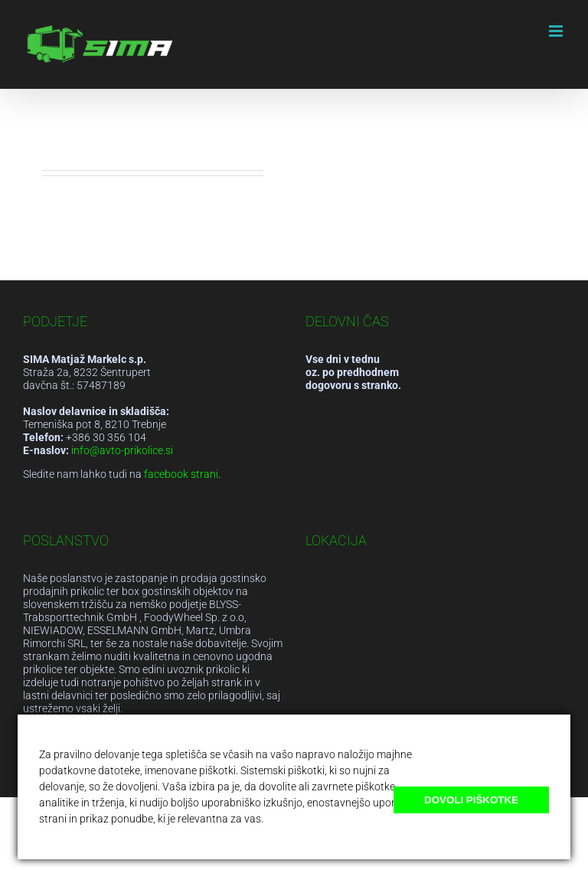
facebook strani (181, 474)
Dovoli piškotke (471, 800)
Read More (71, 243)
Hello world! (88, 122)
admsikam (88, 145)
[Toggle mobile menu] (557, 31)
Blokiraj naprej (515, 831)
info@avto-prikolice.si (122, 450)
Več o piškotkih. (302, 819)
